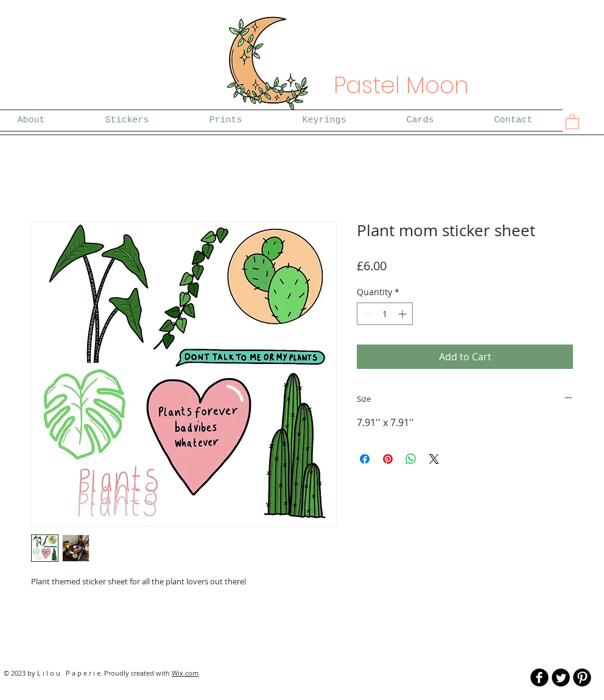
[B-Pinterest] (582, 677)
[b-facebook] (539, 677)
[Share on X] (434, 459)
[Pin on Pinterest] (388, 459)
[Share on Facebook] (365, 459)
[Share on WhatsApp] (411, 459)
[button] (572, 121)
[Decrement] (366, 314)
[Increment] (403, 314)
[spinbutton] (385, 314)
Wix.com (185, 673)
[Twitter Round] (561, 677)
